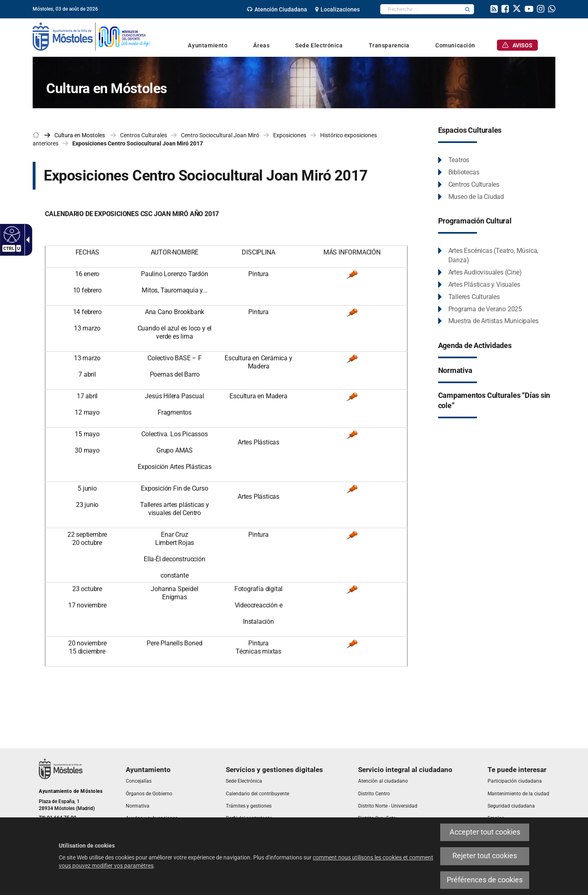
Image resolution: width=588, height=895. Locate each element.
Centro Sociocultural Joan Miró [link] (220, 135)
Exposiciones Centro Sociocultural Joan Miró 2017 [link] (138, 143)
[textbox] (421, 9)
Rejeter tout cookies (485, 856)
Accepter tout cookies (485, 832)
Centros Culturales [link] (144, 135)
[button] (468, 9)
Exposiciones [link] (290, 135)
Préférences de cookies (485, 880)
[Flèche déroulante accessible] (26, 240)
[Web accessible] (11, 234)
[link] (277, 9)
